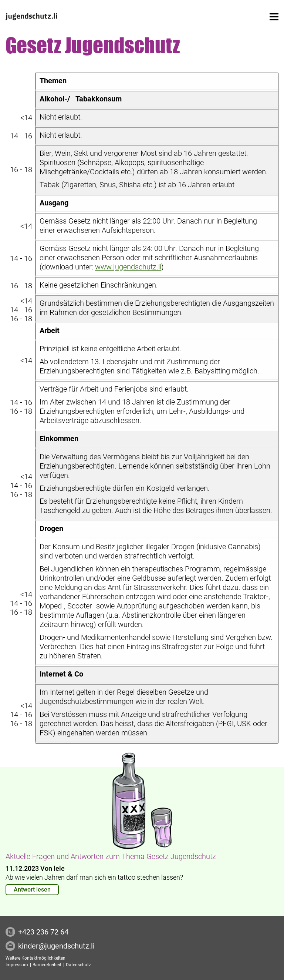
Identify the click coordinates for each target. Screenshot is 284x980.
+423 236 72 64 (43, 932)
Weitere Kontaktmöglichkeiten (35, 958)
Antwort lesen (32, 890)
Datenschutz (78, 965)
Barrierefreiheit (48, 965)
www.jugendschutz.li (128, 267)
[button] (274, 17)
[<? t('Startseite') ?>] (31, 17)
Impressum (17, 965)
